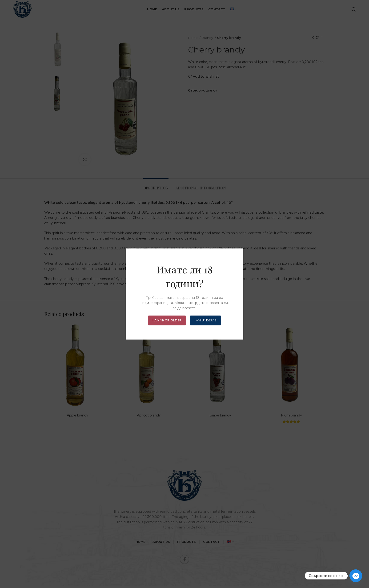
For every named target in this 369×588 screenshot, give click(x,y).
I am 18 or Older (167, 320)
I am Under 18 (205, 320)
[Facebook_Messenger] (356, 576)
